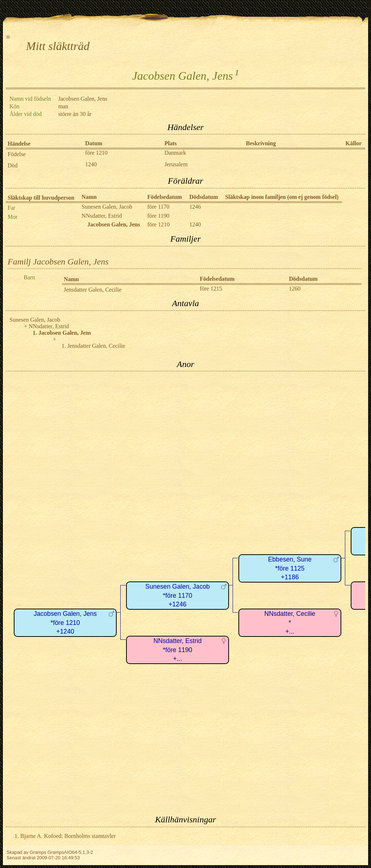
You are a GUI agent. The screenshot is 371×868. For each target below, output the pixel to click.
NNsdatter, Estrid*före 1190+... (178, 650)
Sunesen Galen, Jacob (107, 207)
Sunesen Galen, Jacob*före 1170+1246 (178, 595)
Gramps (38, 852)
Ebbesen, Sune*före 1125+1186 (290, 568)
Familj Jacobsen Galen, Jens (58, 262)
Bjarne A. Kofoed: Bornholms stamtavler (68, 836)
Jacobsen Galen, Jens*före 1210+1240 (65, 623)
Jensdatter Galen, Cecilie (93, 290)
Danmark (175, 153)
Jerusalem (176, 164)
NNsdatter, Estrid (102, 216)
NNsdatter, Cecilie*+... (290, 623)
